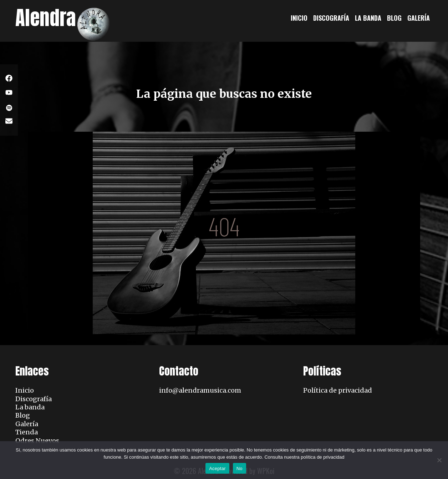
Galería (419, 18)
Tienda (27, 432)
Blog (394, 18)
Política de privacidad (338, 390)
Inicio (299, 18)
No (240, 468)
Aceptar (217, 468)
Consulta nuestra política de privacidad (304, 457)
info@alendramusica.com (200, 390)
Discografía (331, 18)
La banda (368, 18)
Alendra (46, 18)
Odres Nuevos (37, 441)
